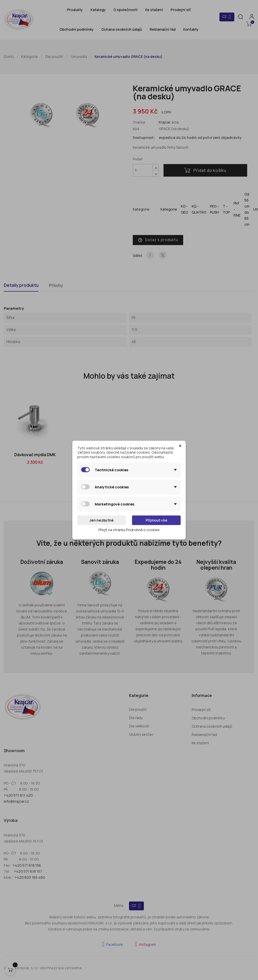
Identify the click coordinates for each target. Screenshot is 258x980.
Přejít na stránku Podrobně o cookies (129, 530)
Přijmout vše (156, 520)
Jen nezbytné (102, 520)
